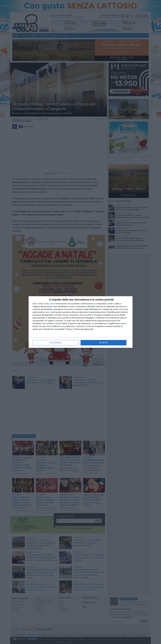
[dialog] (81, 322)
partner (51, 304)
